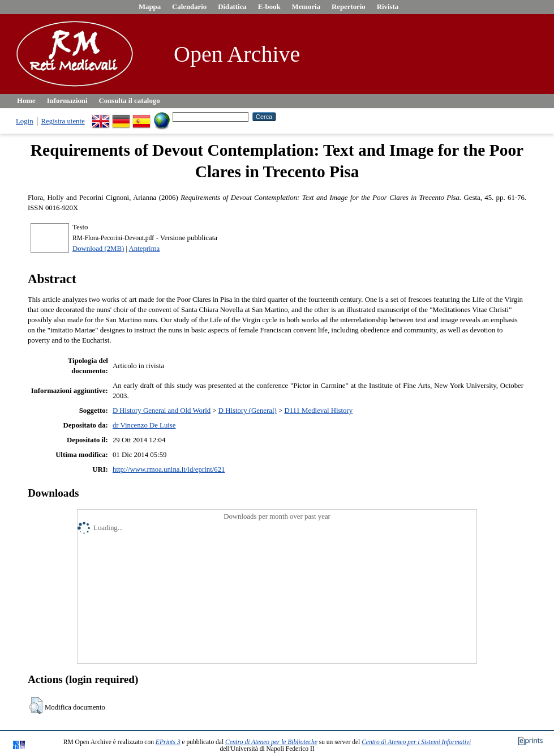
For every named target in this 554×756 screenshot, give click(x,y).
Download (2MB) (98, 249)
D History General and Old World (162, 411)
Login (25, 121)
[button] (36, 706)
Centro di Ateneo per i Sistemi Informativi (416, 742)
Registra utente (63, 121)
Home (26, 101)
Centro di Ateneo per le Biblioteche (271, 742)
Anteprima (145, 249)
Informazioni (67, 101)
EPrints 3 (168, 742)
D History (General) (248, 411)
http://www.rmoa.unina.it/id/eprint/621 (169, 469)
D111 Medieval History (318, 411)
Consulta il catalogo (130, 101)
